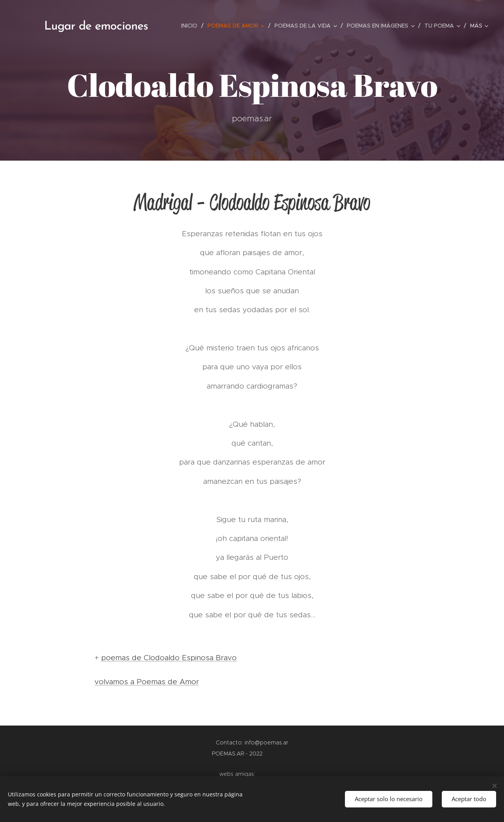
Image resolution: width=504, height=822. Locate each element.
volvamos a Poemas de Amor (147, 682)
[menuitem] (191, 26)
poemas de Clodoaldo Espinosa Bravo (169, 658)
